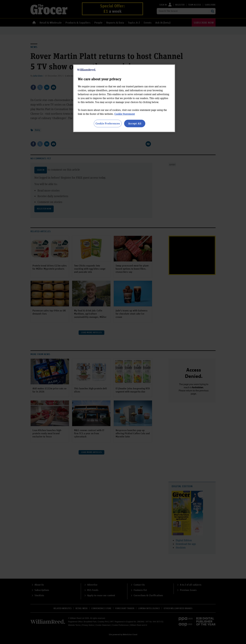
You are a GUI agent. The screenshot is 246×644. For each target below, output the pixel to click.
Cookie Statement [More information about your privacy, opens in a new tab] (125, 114)
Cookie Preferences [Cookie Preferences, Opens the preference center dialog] (108, 123)
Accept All (135, 123)
